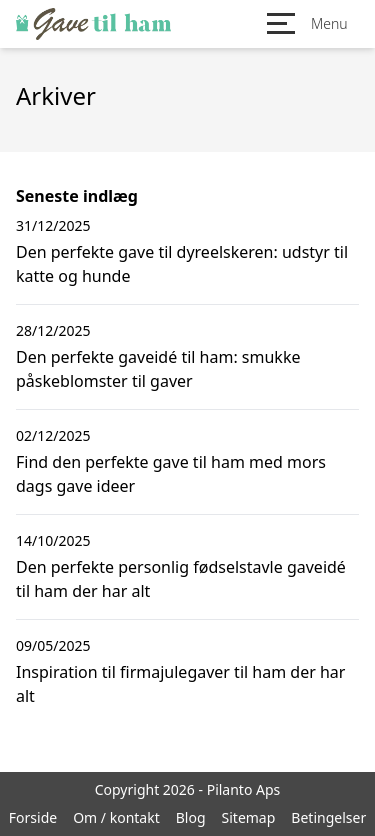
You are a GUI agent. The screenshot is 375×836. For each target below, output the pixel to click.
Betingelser (328, 817)
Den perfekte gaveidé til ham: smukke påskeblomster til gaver (158, 369)
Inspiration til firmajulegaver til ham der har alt (180, 684)
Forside (33, 817)
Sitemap (249, 817)
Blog (191, 817)
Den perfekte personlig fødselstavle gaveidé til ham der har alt (181, 579)
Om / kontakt (116, 817)
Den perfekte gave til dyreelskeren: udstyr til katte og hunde (182, 264)
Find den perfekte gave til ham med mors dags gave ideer (171, 474)
